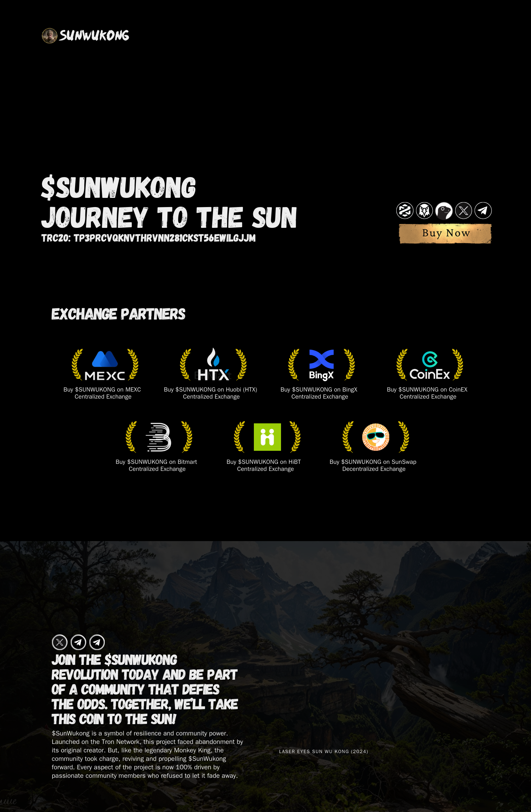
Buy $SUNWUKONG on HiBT (264, 463)
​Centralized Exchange (266, 470)
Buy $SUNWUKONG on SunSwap (373, 463)
